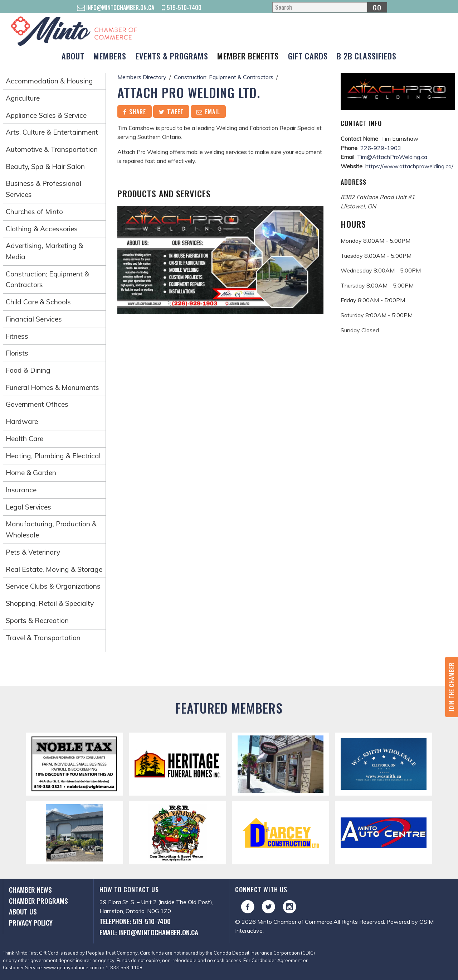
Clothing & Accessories (42, 229)
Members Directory (142, 77)
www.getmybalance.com (71, 967)
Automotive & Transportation (52, 149)
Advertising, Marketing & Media (44, 251)
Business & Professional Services (43, 189)
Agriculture (23, 98)
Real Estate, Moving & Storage (54, 569)
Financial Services (34, 319)
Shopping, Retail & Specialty (50, 603)
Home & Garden (31, 473)
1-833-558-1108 (124, 967)
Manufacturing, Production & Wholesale (51, 529)
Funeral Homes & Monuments (52, 387)
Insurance (21, 490)
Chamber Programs (38, 901)
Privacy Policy (31, 923)
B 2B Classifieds (367, 56)
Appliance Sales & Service (46, 115)
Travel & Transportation (43, 638)
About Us (23, 911)
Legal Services (28, 507)
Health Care (25, 439)
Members (110, 56)
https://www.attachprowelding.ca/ (409, 166)
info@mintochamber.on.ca (116, 8)
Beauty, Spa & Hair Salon (45, 166)
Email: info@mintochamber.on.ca (149, 932)
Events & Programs (172, 56)
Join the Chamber (452, 687)
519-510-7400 (182, 8)
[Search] (330, 7)
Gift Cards (308, 56)
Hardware (22, 421)
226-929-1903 (381, 148)
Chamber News (30, 890)
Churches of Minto (34, 212)
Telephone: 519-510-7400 (135, 921)
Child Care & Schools (38, 302)
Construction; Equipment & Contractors (47, 279)
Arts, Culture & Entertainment (52, 132)
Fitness (17, 336)
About (73, 56)
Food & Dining (28, 370)
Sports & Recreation (37, 621)
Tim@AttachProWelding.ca (392, 157)
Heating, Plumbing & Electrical (53, 456)
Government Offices (37, 404)
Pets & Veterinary (33, 552)
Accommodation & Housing (49, 81)
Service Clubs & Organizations (53, 586)
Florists (17, 353)
